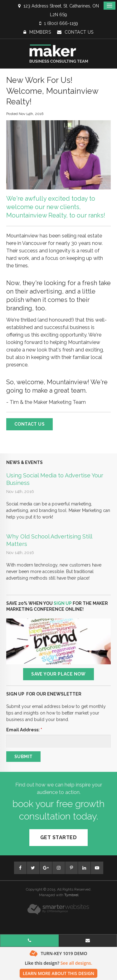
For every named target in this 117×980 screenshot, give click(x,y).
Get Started (58, 837)
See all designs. (76, 963)
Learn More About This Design (58, 973)
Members (37, 32)
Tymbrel (71, 895)
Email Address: (24, 730)
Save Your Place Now (58, 674)
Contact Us (75, 32)
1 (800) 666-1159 (61, 23)
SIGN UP (63, 603)
